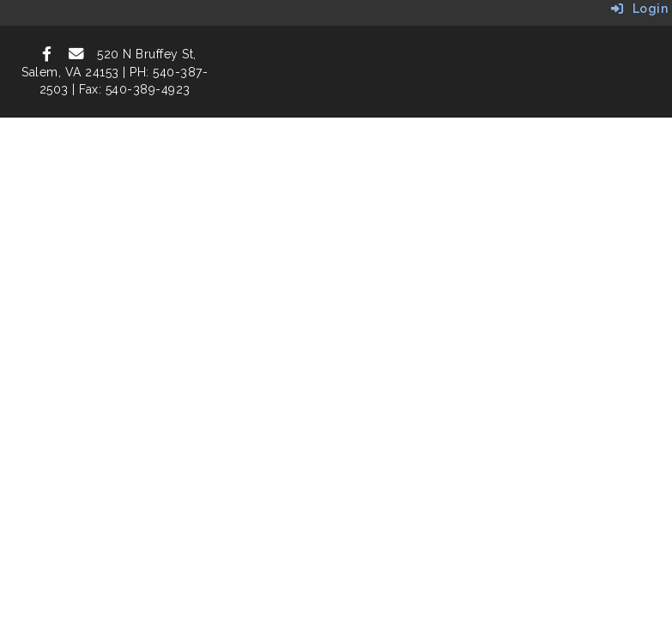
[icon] (47, 54)
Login (640, 9)
